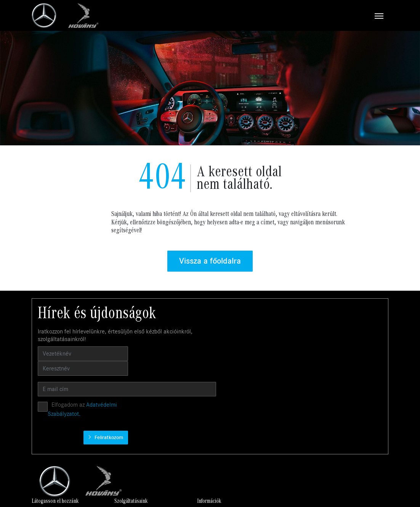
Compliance (273, 419)
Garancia (202, 411)
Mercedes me (207, 436)
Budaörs (338, 403)
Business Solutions (212, 403)
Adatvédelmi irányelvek (286, 411)
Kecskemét (341, 411)
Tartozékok (204, 453)
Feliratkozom (362, 353)
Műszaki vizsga (208, 427)
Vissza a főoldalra (210, 262)
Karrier (268, 403)
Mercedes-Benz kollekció (219, 444)
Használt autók (140, 411)
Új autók (133, 403)
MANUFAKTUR (208, 461)
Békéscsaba (342, 419)
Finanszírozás (206, 419)
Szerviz (131, 419)
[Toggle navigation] (244, 16)
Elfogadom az (259, 353)
